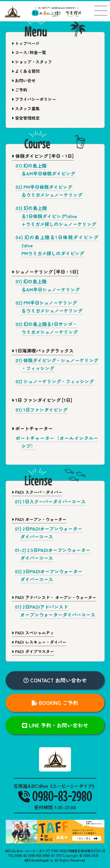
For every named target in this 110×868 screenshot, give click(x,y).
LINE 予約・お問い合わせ (55, 725)
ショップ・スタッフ (32, 62)
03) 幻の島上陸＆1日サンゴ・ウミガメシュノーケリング (47, 328)
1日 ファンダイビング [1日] (42, 400)
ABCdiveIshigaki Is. (39, 860)
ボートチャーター (32, 428)
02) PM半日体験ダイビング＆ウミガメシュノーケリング (49, 191)
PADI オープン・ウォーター (39, 519)
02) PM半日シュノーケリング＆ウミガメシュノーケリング (49, 307)
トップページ (26, 43)
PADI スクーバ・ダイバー (37, 492)
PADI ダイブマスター (33, 651)
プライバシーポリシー (34, 99)
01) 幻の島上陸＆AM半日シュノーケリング (48, 285)
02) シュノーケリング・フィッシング (55, 381)
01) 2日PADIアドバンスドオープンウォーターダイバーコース (55, 611)
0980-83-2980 (55, 796)
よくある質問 (26, 71)
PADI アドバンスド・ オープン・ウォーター (54, 597)
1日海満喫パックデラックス (43, 351)
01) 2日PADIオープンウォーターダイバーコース (49, 533)
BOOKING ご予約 (55, 703)
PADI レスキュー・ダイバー (39, 642)
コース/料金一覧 (29, 52)
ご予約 (20, 90)
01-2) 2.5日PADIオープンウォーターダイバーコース (53, 554)
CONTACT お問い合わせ (55, 680)
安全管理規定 (26, 118)
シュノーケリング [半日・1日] (45, 272)
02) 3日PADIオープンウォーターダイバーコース (49, 575)
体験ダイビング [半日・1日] (43, 156)
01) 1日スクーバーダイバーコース (50, 501)
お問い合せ (24, 80)
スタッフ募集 (26, 108)
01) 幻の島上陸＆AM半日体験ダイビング (45, 169)
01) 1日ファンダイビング (42, 410)
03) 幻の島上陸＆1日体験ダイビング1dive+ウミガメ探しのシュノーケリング (56, 216)
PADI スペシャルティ (33, 633)
